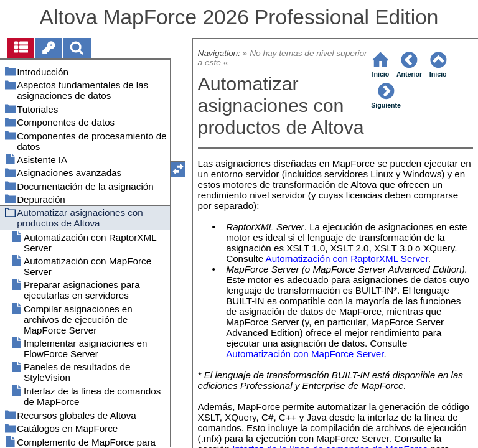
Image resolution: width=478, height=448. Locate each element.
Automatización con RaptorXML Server (347, 259)
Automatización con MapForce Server (305, 354)
